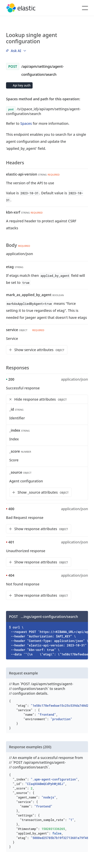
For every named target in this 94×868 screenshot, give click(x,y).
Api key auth (21, 85)
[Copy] (82, 616)
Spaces (26, 123)
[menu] (16, 51)
